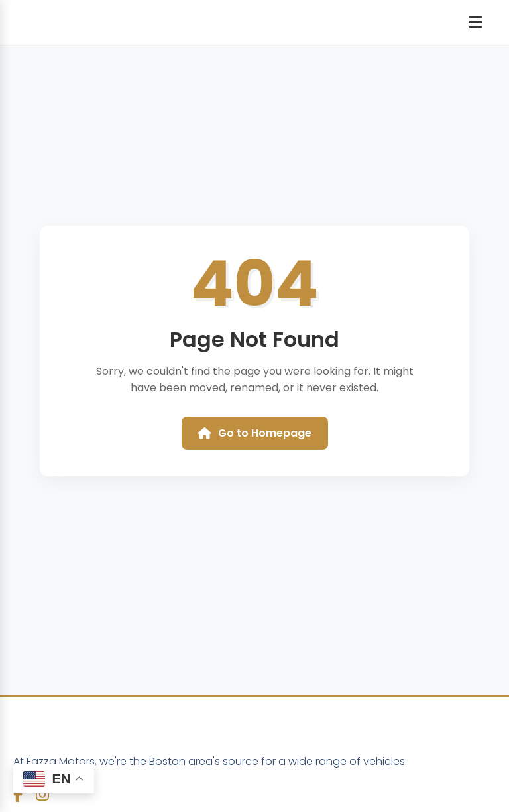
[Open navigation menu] (476, 23)
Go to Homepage (255, 433)
